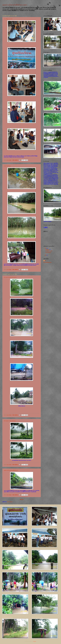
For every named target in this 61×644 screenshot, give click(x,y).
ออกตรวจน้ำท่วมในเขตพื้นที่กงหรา (11, 470)
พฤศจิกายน (48, 250)
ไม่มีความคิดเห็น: (15, 160)
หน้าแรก (22, 499)
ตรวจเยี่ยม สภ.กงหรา (8, 19)
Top (46, 261)
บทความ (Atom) (10, 502)
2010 (46, 255)
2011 (46, 248)
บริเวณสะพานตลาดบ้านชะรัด (10, 277)
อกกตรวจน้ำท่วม (7, 166)
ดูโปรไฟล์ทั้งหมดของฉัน (47, 262)
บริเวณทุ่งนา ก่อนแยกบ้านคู (10, 421)
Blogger (35, 641)
